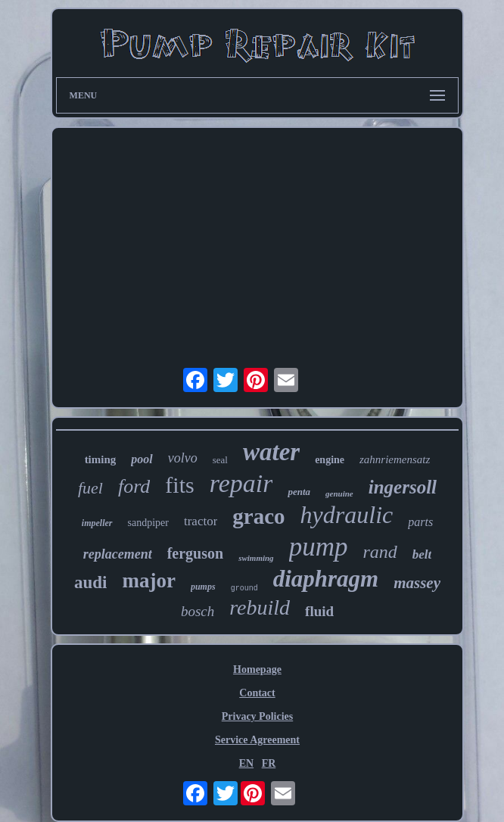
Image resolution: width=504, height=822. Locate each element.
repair (241, 483)
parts (420, 522)
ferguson (195, 553)
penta (299, 492)
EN (246, 763)
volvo (183, 458)
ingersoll (403, 487)
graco (258, 516)
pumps (203, 587)
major (148, 581)
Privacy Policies (257, 716)
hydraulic (347, 515)
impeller (97, 523)
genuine (339, 494)
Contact (257, 693)
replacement (118, 554)
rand (380, 552)
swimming (256, 558)
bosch (198, 611)
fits (179, 485)
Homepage (257, 669)
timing (101, 459)
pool (142, 459)
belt (422, 554)
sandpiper (148, 523)
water (271, 452)
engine (330, 460)
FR (269, 763)
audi (90, 582)
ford (134, 486)
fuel (90, 488)
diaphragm (326, 579)
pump (319, 547)
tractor (201, 521)
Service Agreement (257, 740)
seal (220, 460)
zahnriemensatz (395, 459)
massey (417, 583)
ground (244, 588)
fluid (319, 611)
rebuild (260, 607)
